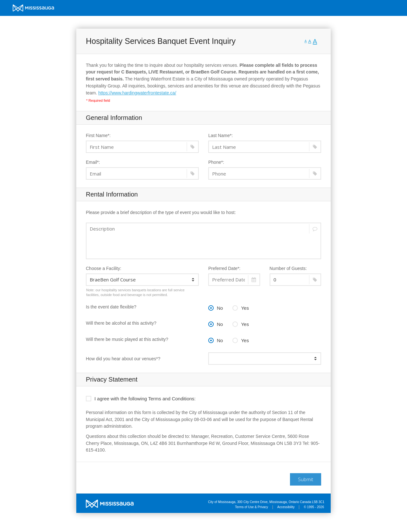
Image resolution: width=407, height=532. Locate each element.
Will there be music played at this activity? (127, 339)
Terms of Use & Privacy (252, 507)
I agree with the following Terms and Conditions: (141, 398)
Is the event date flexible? (111, 307)
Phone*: (216, 162)
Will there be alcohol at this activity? (121, 323)
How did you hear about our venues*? (123, 359)
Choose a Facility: (103, 268)
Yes (241, 307)
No (216, 307)
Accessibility (286, 507)
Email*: (93, 162)
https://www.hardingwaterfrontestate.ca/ (137, 93)
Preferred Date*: (224, 268)
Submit (306, 479)
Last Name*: (221, 135)
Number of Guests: (288, 268)
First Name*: (98, 135)
